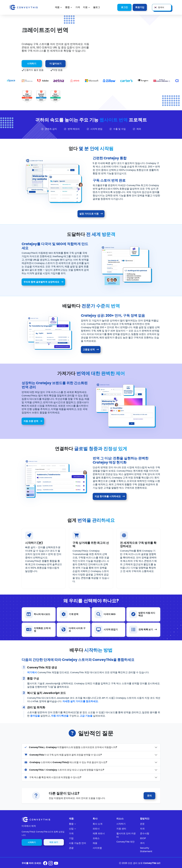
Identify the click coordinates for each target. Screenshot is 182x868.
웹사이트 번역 (114, 120)
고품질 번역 (91, 350)
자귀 (142, 829)
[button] (87, 7)
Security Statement (146, 850)
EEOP (143, 838)
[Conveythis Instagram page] (51, 863)
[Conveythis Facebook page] (45, 863)
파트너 (96, 829)
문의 (149, 796)
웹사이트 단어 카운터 (126, 835)
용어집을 (35, 716)
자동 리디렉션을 (60, 716)
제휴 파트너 (99, 833)
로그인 (124, 7)
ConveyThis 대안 (125, 842)
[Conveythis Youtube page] (56, 863)
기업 (71, 838)
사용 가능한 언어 (77, 843)
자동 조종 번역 (33, 421)
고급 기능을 (86, 716)
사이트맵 (97, 848)
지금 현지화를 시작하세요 (110, 496)
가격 (71, 833)
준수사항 (145, 833)
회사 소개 (98, 824)
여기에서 (32, 672)
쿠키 (142, 843)
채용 (95, 843)
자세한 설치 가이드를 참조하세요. (80, 701)
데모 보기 (54, 842)
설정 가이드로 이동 (91, 214)
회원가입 (140, 7)
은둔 (142, 824)
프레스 (96, 838)
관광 (71, 848)
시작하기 (32, 64)
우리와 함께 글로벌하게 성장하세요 (43, 282)
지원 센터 (121, 829)
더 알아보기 (55, 64)
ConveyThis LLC (152, 863)
